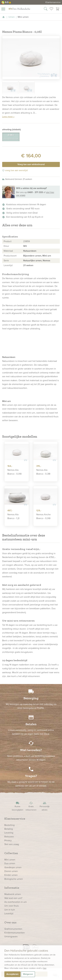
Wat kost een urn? (13, 898)
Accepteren (12, 974)
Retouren (9, 837)
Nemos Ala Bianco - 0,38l (43, 472)
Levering (9, 833)
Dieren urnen (11, 871)
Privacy (8, 840)
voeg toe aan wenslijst (15, 170)
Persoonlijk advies (45, 806)
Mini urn (47, 256)
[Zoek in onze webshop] (46, 9)
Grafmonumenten (13, 929)
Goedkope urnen (13, 867)
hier (45, 968)
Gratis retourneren (31, 806)
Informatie (12, 888)
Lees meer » (8, 117)
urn (33, 286)
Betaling (9, 829)
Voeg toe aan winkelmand (31, 164)
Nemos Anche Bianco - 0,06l (43, 516)
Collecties (11, 853)
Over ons (10, 922)
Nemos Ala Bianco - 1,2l (13, 516)
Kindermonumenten (15, 933)
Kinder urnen (11, 875)
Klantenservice (53, 2)
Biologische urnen (14, 879)
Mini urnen (10, 860)
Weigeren (28, 974)
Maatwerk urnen (13, 894)
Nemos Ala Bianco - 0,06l (15, 472)
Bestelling (9, 825)
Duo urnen (10, 863)
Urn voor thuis (11, 906)
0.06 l (11, 137)
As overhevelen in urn (16, 902)
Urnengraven (11, 936)
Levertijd (9, 913)
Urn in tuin (10, 910)
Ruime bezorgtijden (18, 806)
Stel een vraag (12, 844)
